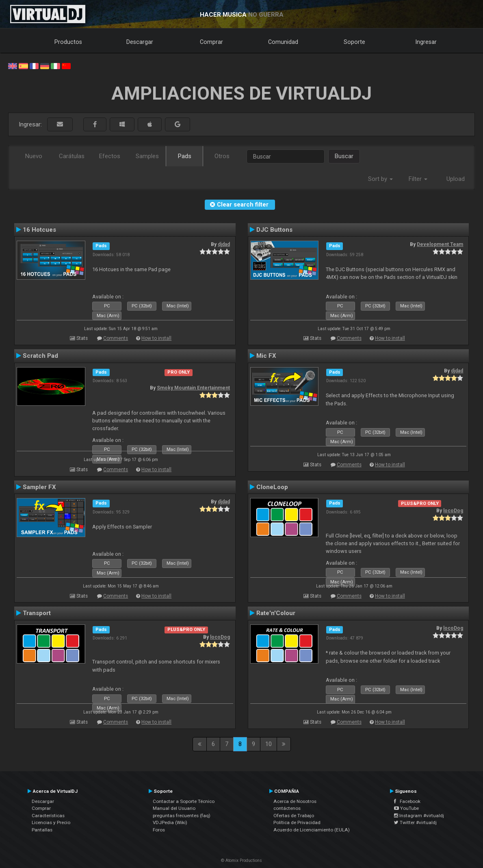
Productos (68, 42)
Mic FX (266, 356)
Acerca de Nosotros (295, 801)
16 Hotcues (39, 230)
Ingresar (426, 42)
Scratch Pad (40, 356)
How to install (156, 338)
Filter (418, 179)
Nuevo (34, 156)
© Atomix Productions (241, 860)
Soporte (354, 42)
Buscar (344, 156)
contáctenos (287, 808)
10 (269, 744)
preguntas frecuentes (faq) (182, 816)
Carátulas (72, 156)
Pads (185, 156)
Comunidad (283, 42)
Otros (222, 156)
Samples (147, 156)
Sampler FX (39, 487)
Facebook (407, 801)
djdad (224, 244)
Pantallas (42, 830)
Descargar (140, 42)
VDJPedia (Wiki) (170, 822)
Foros (159, 830)
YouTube (406, 808)
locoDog (453, 511)
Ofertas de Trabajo (294, 816)
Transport (37, 613)
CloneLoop (272, 487)
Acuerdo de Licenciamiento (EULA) (312, 830)
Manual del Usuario (174, 808)
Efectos (110, 156)
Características (48, 816)
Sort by (380, 179)
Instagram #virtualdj (419, 816)
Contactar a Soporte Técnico (184, 801)
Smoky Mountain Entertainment (193, 388)
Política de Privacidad (297, 822)
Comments (116, 338)
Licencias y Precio (51, 822)
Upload (456, 179)
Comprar (211, 42)
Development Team (440, 244)
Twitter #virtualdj (415, 822)
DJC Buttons (274, 230)
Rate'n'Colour (276, 613)
